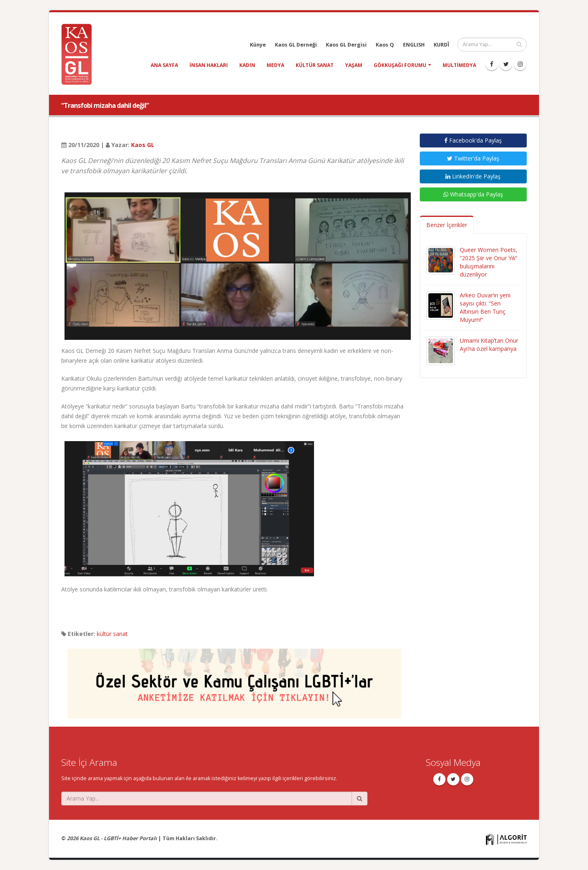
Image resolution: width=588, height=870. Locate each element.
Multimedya (459, 65)
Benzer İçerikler (447, 225)
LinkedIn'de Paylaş (473, 176)
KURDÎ (441, 45)
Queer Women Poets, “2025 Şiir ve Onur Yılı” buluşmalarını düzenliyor (489, 262)
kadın (247, 65)
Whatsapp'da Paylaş (473, 194)
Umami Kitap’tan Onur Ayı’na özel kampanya (489, 345)
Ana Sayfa (164, 65)
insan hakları (209, 65)
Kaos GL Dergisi (346, 45)
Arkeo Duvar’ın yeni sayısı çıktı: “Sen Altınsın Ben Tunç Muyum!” (485, 307)
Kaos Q (385, 45)
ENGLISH (414, 45)
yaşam (354, 65)
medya (275, 65)
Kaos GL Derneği (296, 45)
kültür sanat (315, 65)
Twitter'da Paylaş (473, 158)
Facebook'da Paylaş (473, 140)
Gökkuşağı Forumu (400, 65)
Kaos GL (143, 145)
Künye (258, 45)
